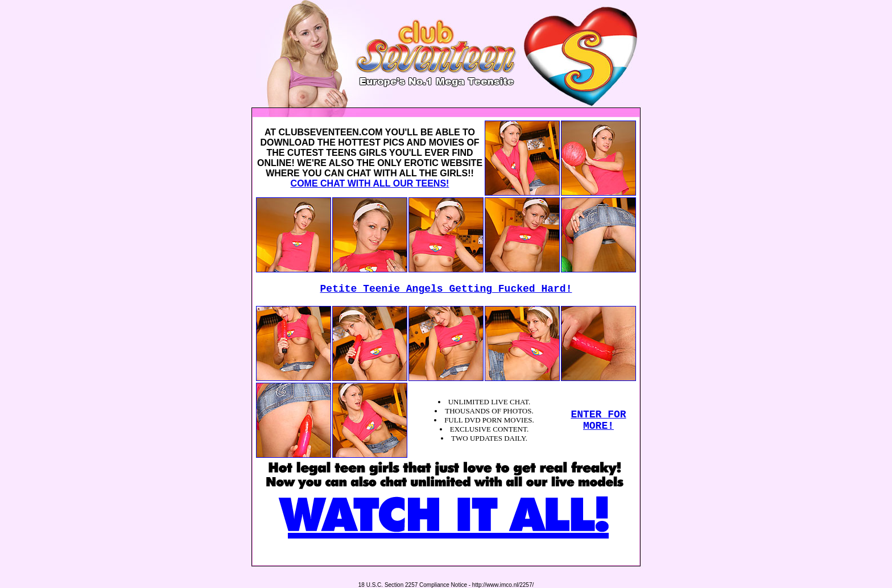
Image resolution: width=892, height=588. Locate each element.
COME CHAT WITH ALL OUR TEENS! (370, 183)
